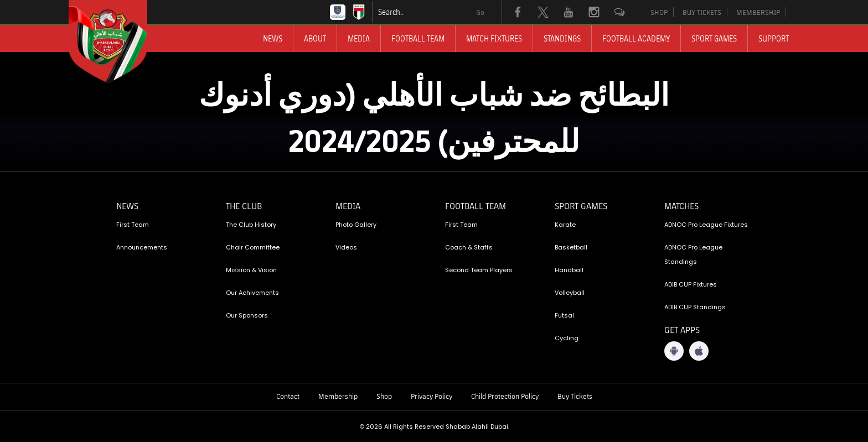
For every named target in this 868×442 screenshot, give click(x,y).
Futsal (564, 315)
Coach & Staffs (469, 247)
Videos (346, 247)
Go (480, 12)
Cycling (567, 338)
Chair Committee (253, 247)
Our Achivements (252, 293)
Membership (338, 396)
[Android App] (674, 351)
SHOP (659, 12)
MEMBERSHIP (758, 12)
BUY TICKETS (702, 12)
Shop (384, 396)
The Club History (251, 225)
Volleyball (570, 293)
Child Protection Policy (505, 396)
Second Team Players (479, 270)
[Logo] (118, 41)
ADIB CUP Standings (695, 307)
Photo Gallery (356, 225)
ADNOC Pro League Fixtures (706, 225)
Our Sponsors (247, 315)
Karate (565, 225)
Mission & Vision (251, 270)
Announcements (142, 247)
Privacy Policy (432, 396)
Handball (569, 270)
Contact (288, 396)
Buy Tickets (575, 396)
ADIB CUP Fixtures (691, 284)
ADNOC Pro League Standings (693, 254)
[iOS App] (699, 351)
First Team (133, 225)
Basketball (571, 247)
